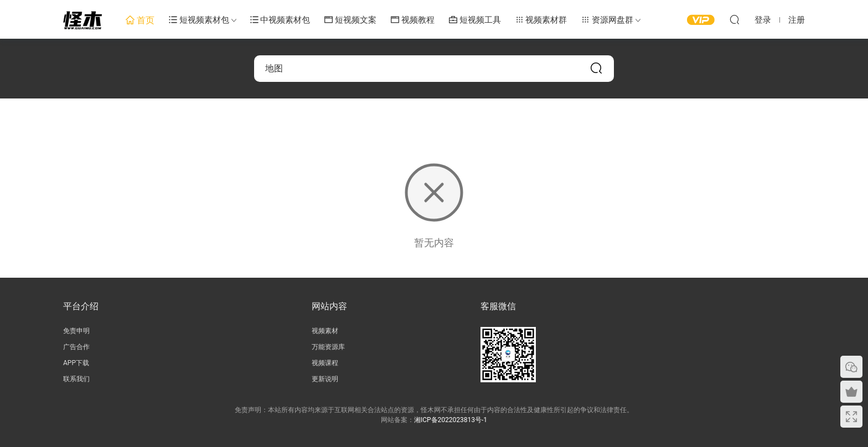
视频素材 (325, 331)
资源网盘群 (607, 20)
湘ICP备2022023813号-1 (451, 420)
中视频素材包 (280, 20)
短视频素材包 (199, 20)
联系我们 (76, 379)
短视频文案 (350, 20)
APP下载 (76, 363)
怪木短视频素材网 (82, 19)
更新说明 (325, 379)
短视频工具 (475, 20)
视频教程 (413, 20)
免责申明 (76, 331)
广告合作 (76, 347)
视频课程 (325, 363)
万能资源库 (328, 347)
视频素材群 (541, 20)
